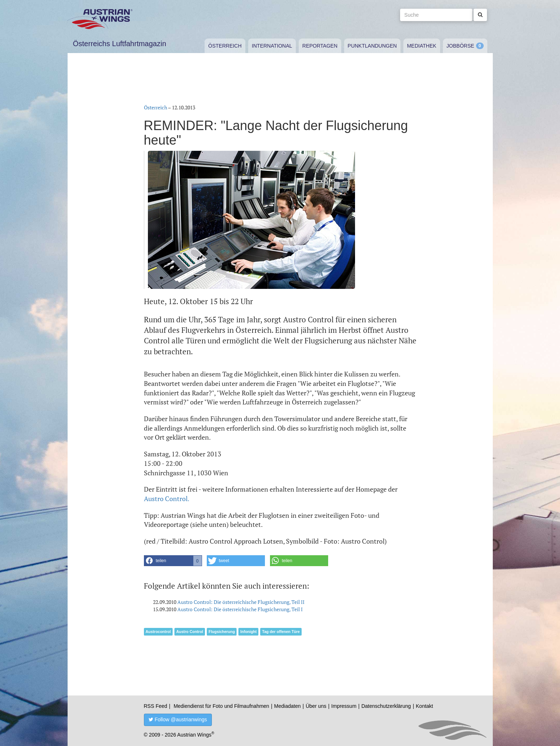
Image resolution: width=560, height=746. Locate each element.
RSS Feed (156, 706)
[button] (173, 561)
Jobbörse (460, 46)
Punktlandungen (372, 46)
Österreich (225, 46)
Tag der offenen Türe (281, 632)
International (272, 46)
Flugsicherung (222, 632)
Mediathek (422, 46)
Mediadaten (287, 706)
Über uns (316, 706)
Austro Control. (167, 499)
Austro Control (190, 632)
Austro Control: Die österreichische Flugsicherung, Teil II (241, 602)
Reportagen (320, 46)
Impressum (344, 706)
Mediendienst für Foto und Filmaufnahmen (221, 706)
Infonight (248, 632)
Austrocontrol (158, 632)
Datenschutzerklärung (386, 706)
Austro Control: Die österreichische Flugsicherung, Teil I (240, 609)
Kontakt (424, 706)
